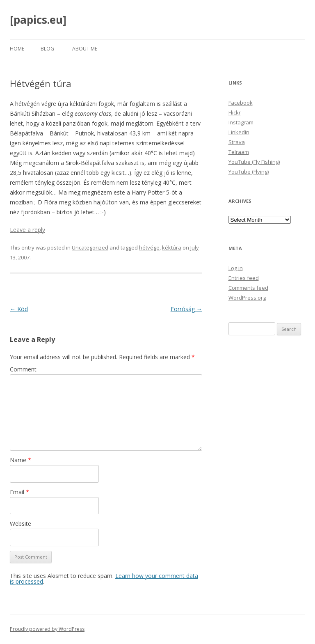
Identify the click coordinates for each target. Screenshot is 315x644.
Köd (19, 309)
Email (19, 492)
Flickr (235, 112)
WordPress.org (247, 298)
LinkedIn (239, 132)
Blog (47, 49)
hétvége (149, 248)
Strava (237, 142)
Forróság (186, 309)
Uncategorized (90, 248)
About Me (85, 49)
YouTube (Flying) (249, 172)
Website (21, 524)
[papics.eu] (38, 20)
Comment (23, 369)
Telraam (239, 152)
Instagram (241, 122)
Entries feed (244, 278)
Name (21, 460)
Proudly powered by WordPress (47, 629)
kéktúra (172, 248)
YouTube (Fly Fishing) (254, 162)
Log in (236, 268)
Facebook (241, 103)
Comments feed (248, 288)
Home (17, 49)
